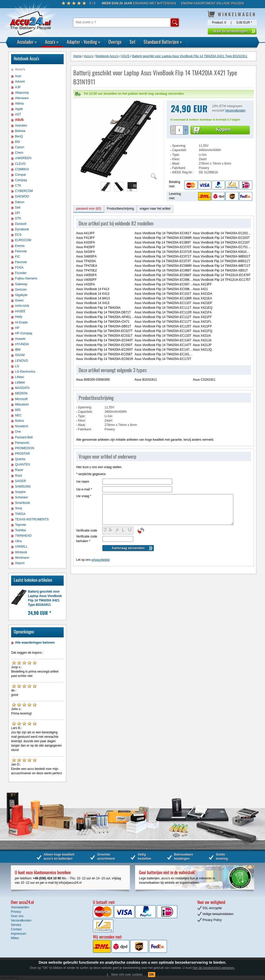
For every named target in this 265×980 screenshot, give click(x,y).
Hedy (19, 317)
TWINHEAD (23, 536)
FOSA (19, 268)
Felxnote (21, 251)
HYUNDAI (22, 344)
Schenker (22, 497)
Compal (20, 175)
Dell (18, 208)
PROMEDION (25, 448)
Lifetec (20, 377)
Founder (21, 273)
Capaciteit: (179, 150)
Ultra (18, 541)
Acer (18, 76)
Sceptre (20, 492)
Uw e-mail (84, 489)
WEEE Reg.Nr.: (183, 172)
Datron (20, 202)
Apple (19, 109)
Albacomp (22, 93)
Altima (19, 104)
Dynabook (22, 229)
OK (152, 975)
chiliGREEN (23, 158)
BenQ (19, 136)
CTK (18, 186)
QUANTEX (23, 465)
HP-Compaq (24, 333)
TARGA (20, 514)
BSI (17, 142)
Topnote (21, 525)
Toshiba (20, 530)
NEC (18, 415)
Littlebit (20, 382)
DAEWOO (22, 196)
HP (17, 328)
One (18, 432)
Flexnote (21, 262)
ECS (18, 235)
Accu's (52, 42)
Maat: (176, 164)
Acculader (27, 42)
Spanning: (179, 146)
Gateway (21, 284)
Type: (176, 155)
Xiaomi (20, 563)
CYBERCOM (24, 191)
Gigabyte (21, 295)
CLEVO (20, 164)
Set (133, 42)
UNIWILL (21, 547)
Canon (20, 147)
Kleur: (176, 159)
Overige (115, 42)
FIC (17, 257)
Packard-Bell (24, 437)
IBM (18, 350)
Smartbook (23, 503)
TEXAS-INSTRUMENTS (32, 519)
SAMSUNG (23, 487)
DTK (18, 218)
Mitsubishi (22, 404)
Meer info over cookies (127, 975)
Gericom (21, 290)
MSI (18, 410)
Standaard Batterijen (163, 42)
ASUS (19, 120)
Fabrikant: (179, 168)
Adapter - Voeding (84, 42)
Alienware (22, 98)
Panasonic (22, 443)
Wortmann (22, 558)
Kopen (223, 129)
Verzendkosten (235, 110)
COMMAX (22, 169)
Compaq (21, 180)
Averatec (21, 126)
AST (18, 114)
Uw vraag (84, 496)
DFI (17, 213)
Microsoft (21, 399)
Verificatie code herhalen (87, 539)
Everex (20, 246)
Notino (20, 421)
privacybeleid (100, 560)
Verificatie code (87, 530)
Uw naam (83, 482)
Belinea (20, 131)
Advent (20, 82)
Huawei (20, 339)
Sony (19, 508)
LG (17, 366)
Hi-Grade (21, 322)
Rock (19, 476)
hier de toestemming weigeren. (214, 968)
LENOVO (21, 361)
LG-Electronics (25, 372)
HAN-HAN (22, 306)
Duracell (21, 224)
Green (19, 300)
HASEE (20, 311)
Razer (19, 470)
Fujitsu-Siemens (26, 278)
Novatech (22, 426)
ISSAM (20, 355)
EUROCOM (23, 240)
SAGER (20, 481)
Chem (19, 153)
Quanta (20, 459)
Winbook (21, 552)
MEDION (21, 393)
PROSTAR (22, 454)
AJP (18, 87)
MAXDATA (22, 388)
